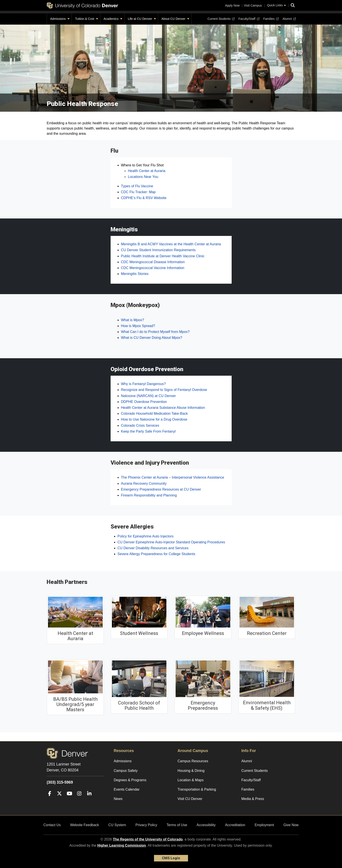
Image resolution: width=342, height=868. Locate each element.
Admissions (60, 19)
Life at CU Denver (142, 19)
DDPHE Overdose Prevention (144, 402)
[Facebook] (50, 800)
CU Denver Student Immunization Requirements (158, 250)
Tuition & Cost (86, 19)
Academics (113, 19)
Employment (264, 825)
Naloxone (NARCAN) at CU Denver (149, 396)
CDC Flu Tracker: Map (138, 192)
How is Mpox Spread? (138, 326)
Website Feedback (84, 825)
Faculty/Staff (249, 19)
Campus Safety (126, 771)
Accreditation (235, 825)
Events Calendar (127, 789)
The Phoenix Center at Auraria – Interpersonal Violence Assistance (173, 477)
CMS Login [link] (171, 858)
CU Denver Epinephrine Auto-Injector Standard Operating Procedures (171, 542)
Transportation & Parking (197, 789)
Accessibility (206, 825)
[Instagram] (79, 800)
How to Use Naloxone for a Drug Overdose (154, 419)
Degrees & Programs (130, 780)
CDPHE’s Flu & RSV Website (144, 198)
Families (271, 19)
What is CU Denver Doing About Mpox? (152, 338)
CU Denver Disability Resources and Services (153, 548)
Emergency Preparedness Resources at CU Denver (161, 489)
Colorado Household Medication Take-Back (155, 414)
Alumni (289, 19)
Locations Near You (143, 177)
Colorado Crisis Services (140, 425)
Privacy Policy (146, 825)
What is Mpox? (133, 320)
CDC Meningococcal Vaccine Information (153, 268)
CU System (117, 825)
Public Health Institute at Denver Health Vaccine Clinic (163, 256)
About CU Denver (175, 19)
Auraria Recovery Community (144, 483)
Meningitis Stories (135, 274)
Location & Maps (191, 780)
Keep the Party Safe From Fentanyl (148, 431)
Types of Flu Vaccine (137, 186)
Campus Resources (193, 761)
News (118, 799)
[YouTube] (69, 800)
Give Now (291, 825)
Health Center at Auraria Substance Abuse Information (163, 408)
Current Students (221, 19)
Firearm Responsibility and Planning (149, 495)
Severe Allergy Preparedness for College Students (156, 554)
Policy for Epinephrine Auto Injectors (146, 536)
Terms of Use (177, 825)
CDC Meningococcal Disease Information (153, 262)
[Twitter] (59, 800)
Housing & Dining (191, 771)
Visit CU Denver (190, 799)
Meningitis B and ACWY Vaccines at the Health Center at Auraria (171, 244)
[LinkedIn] (89, 800)
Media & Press (253, 799)
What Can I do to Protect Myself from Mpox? (155, 332)
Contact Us (52, 825)
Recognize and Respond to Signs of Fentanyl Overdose (164, 390)
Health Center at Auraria (147, 171)
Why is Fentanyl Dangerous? (143, 384)
